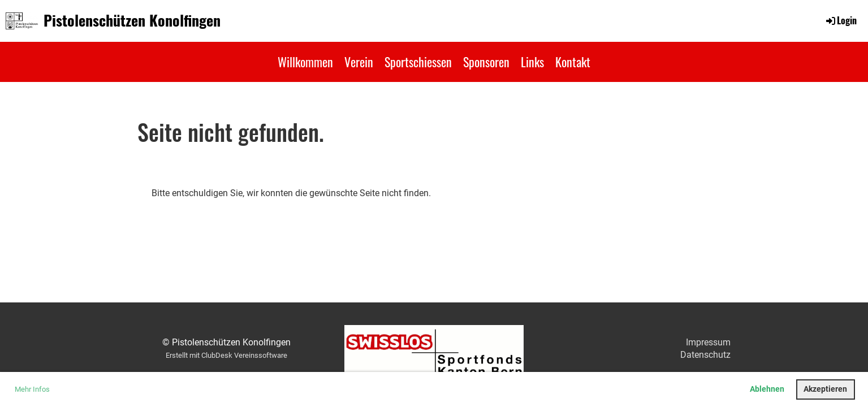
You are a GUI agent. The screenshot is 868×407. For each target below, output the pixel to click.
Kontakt (573, 62)
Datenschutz (705, 355)
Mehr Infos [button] (32, 389)
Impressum (708, 342)
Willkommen (305, 62)
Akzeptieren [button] (825, 389)
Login (841, 20)
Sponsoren (486, 62)
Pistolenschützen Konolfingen (132, 20)
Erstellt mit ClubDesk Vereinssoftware (226, 355)
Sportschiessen (418, 62)
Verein (359, 62)
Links (532, 62)
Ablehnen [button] (767, 389)
